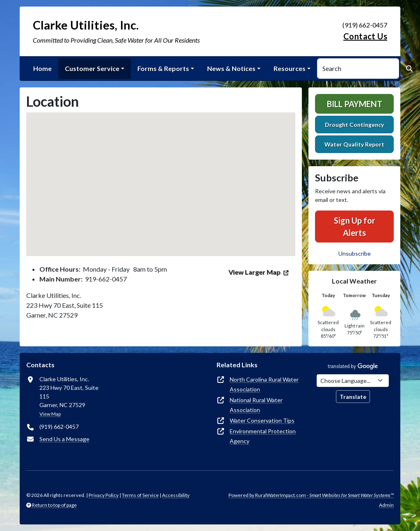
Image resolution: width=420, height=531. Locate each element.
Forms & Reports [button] (163, 68)
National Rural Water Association (256, 405)
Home (42, 68)
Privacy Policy (104, 495)
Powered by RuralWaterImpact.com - (311, 495)
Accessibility (176, 495)
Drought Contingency (354, 125)
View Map (50, 414)
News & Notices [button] (231, 68)
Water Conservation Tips (262, 420)
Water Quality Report (354, 144)
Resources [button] (290, 68)
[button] (161, 177)
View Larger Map (255, 272)
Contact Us (365, 36)
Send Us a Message (64, 439)
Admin (386, 505)
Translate (353, 397)
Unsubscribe (355, 253)
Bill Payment (355, 104)
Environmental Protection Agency (263, 436)
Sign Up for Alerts (355, 227)
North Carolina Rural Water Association (264, 384)
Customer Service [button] (92, 68)
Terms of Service (140, 495)
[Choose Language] (353, 381)
